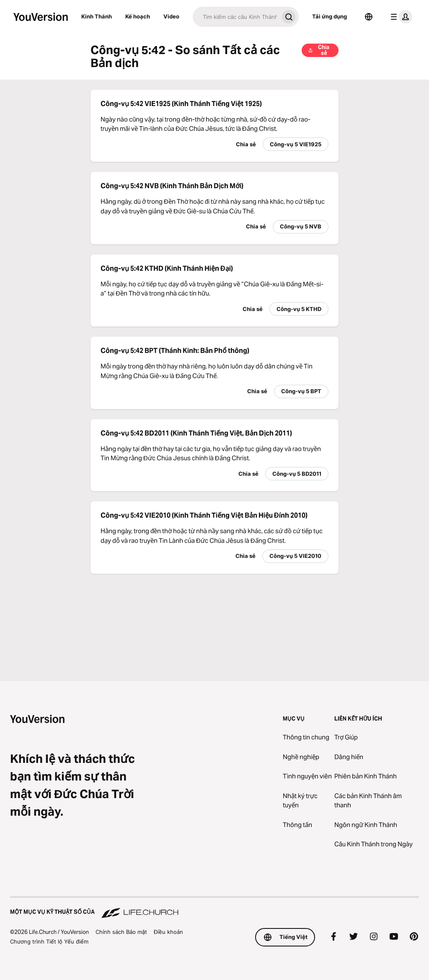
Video (171, 16)
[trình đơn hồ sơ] (400, 17)
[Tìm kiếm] (236, 17)
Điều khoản (168, 932)
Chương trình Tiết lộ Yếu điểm (49, 941)
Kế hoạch (138, 16)
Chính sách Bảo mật (121, 932)
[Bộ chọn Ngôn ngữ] (369, 17)
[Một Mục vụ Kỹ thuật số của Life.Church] (214, 908)
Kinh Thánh (97, 16)
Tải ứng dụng (330, 16)
